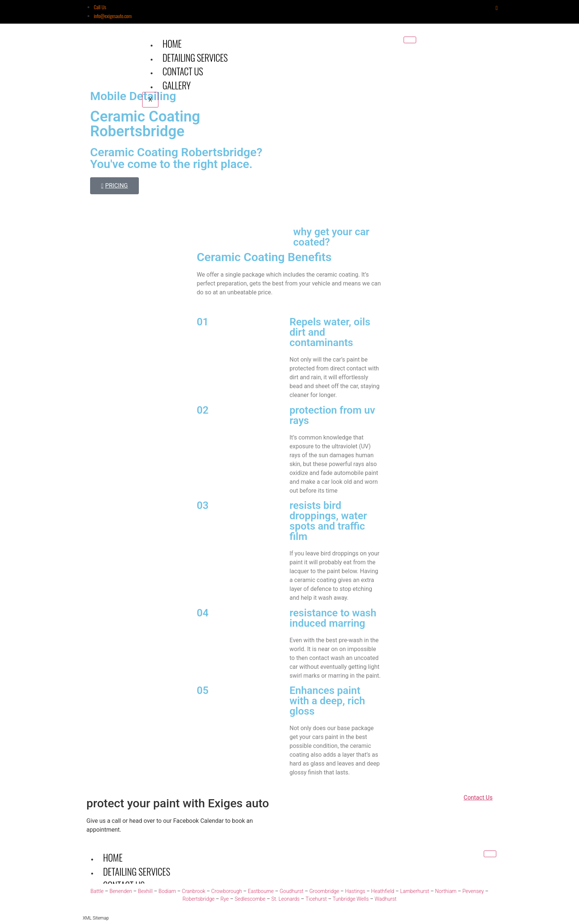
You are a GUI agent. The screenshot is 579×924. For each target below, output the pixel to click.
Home (172, 43)
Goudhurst (292, 891)
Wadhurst (386, 899)
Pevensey (473, 891)
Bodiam (167, 891)
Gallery (177, 85)
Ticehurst (316, 899)
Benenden (121, 891)
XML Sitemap (96, 918)
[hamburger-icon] (410, 40)
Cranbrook (194, 891)
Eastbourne (261, 891)
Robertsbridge (198, 899)
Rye (225, 899)
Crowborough (227, 891)
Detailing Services (195, 57)
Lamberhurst (415, 891)
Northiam (446, 891)
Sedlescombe (250, 899)
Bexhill (145, 891)
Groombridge (324, 891)
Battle (97, 891)
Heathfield (383, 891)
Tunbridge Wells (351, 899)
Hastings (355, 891)
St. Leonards (286, 899)
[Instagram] (497, 8)
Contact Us (183, 71)
